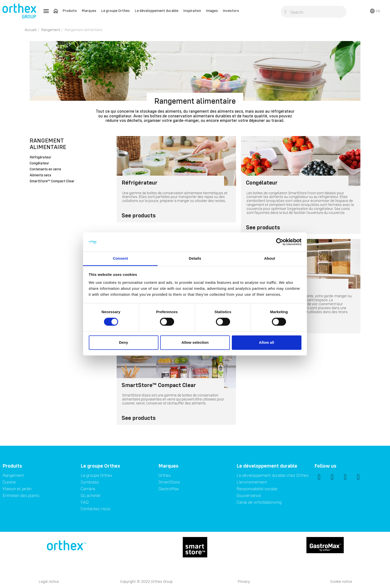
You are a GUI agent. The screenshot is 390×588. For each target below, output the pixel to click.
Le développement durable (157, 11)
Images (212, 11)
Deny (123, 342)
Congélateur (39, 163)
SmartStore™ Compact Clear (52, 181)
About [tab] (270, 258)
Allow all (267, 342)
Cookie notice (341, 581)
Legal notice (49, 581)
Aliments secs (40, 175)
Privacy (244, 581)
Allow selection (195, 342)
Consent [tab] (121, 258)
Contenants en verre (45, 169)
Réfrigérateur (40, 157)
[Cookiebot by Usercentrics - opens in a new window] (280, 242)
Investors (231, 11)
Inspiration (192, 11)
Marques (89, 11)
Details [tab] (195, 258)
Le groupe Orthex (116, 11)
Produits (70, 11)
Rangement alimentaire (48, 144)
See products (139, 215)
